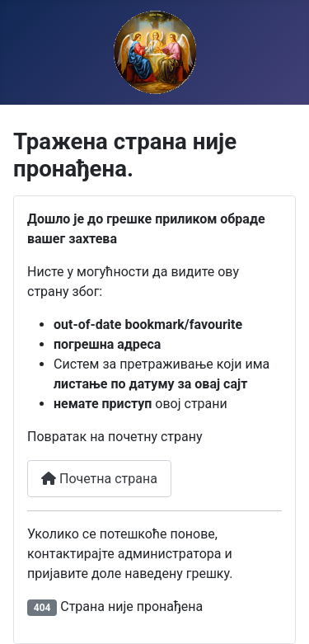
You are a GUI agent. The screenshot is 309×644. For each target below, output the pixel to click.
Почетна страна (99, 479)
